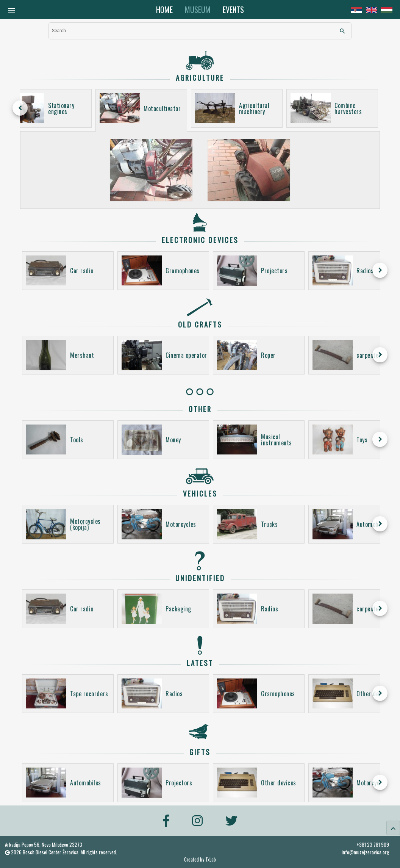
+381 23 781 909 (373, 844)
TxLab (211, 859)
